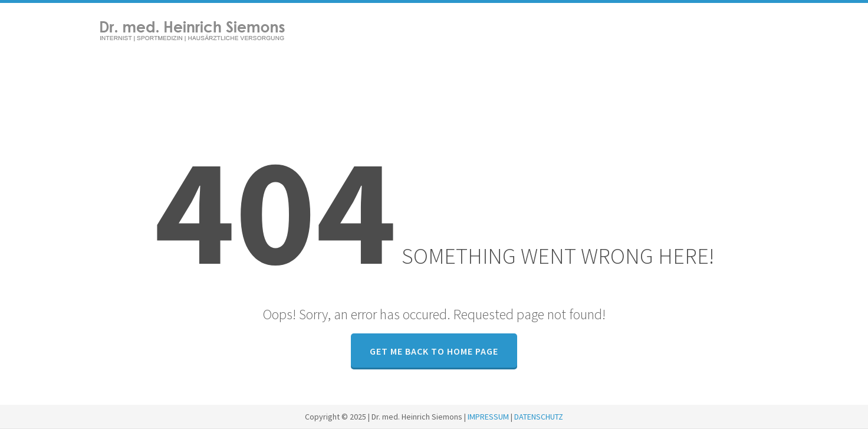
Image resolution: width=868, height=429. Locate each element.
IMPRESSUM (488, 417)
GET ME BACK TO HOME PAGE (434, 351)
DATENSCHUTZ (539, 417)
